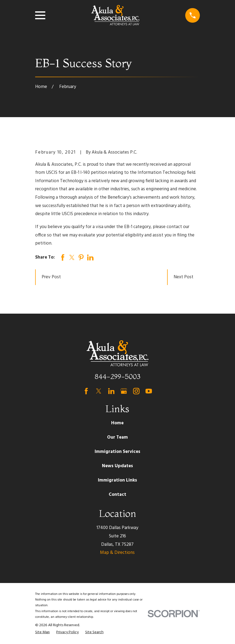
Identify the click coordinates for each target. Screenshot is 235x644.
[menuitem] (42, 632)
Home (117, 423)
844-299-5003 (117, 376)
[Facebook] (86, 391)
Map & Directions (117, 553)
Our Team (117, 437)
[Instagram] (136, 391)
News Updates (117, 466)
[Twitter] (99, 391)
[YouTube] (149, 391)
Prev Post (51, 277)
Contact (117, 495)
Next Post (183, 277)
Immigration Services (117, 452)
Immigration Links (117, 480)
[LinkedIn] (111, 391)
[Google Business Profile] (124, 391)
